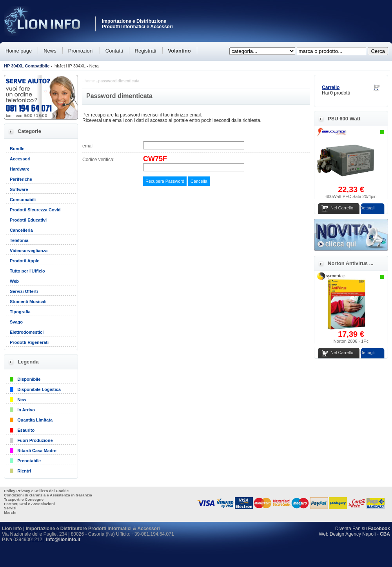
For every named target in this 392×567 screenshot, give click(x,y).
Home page (19, 51)
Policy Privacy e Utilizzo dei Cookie (36, 491)
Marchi (10, 512)
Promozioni (81, 51)
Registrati (146, 51)
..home (89, 81)
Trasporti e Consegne (24, 499)
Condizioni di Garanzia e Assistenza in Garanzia (48, 495)
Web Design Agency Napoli (347, 534)
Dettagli (367, 208)
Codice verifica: (98, 160)
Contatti (114, 51)
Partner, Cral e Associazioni (29, 504)
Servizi (10, 508)
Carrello (331, 87)
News (50, 51)
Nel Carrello (342, 208)
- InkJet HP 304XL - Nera (51, 66)
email (88, 146)
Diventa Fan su (363, 529)
